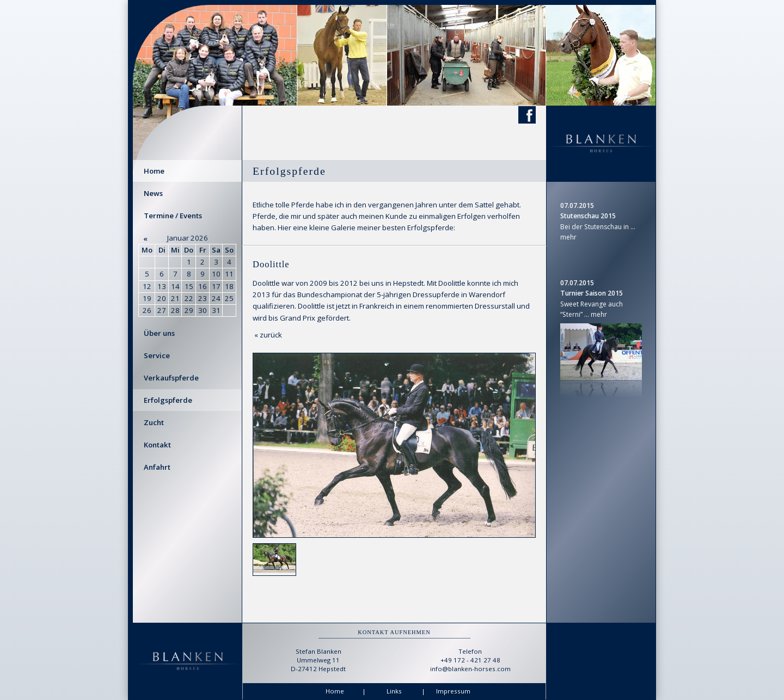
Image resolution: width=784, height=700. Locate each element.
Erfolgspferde (168, 400)
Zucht (154, 422)
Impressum (453, 691)
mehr (568, 237)
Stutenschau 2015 (588, 216)
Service (157, 355)
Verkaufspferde (171, 378)
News (153, 193)
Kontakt (157, 445)
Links (394, 691)
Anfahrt (157, 467)
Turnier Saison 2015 (592, 293)
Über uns (159, 333)
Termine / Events (173, 216)
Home (154, 171)
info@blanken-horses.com (470, 669)
